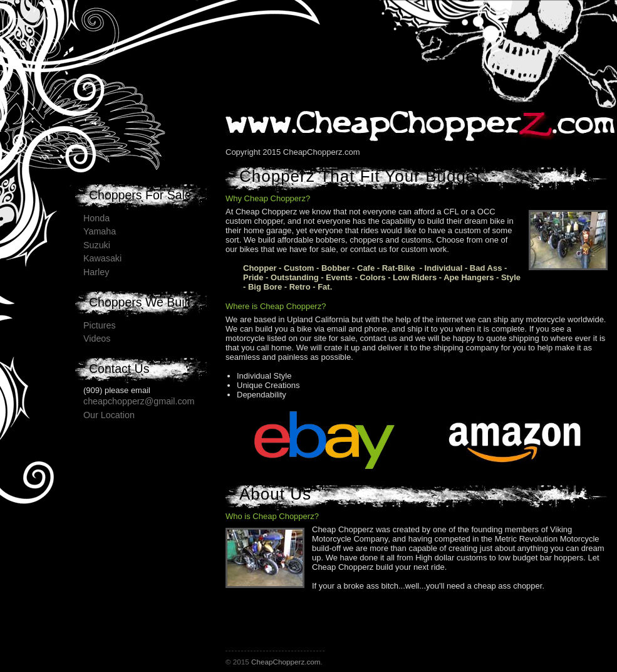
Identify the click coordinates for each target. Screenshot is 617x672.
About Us (275, 494)
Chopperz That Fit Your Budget (360, 176)
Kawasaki (102, 258)
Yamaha (100, 231)
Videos (97, 339)
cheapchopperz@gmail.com (139, 401)
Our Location (109, 415)
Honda (96, 218)
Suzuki (97, 245)
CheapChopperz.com (286, 662)
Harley (96, 272)
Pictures (100, 325)
